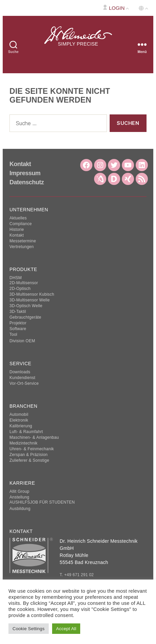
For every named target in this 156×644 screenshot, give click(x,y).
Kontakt (20, 164)
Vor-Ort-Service (24, 383)
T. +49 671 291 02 (77, 575)
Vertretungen (22, 247)
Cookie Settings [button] (29, 629)
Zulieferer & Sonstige (29, 460)
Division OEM (22, 341)
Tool (13, 334)
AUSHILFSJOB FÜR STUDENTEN (42, 502)
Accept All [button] (66, 629)
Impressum (25, 173)
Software (18, 329)
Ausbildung (20, 509)
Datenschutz (27, 182)
